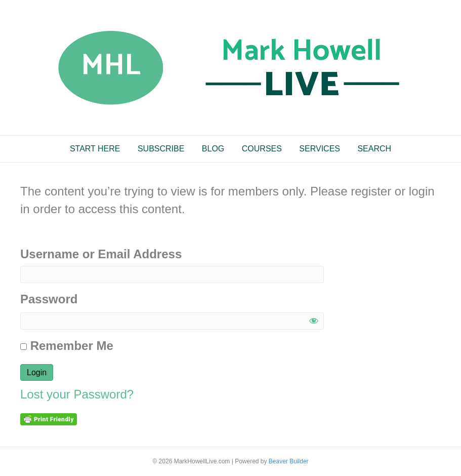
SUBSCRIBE (161, 149)
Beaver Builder (289, 461)
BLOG (213, 149)
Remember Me (67, 346)
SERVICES (320, 149)
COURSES (262, 149)
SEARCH (374, 149)
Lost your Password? (77, 394)
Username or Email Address (101, 254)
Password (49, 299)
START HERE (95, 149)
